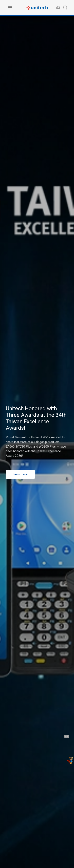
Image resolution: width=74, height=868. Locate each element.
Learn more (20, 474)
